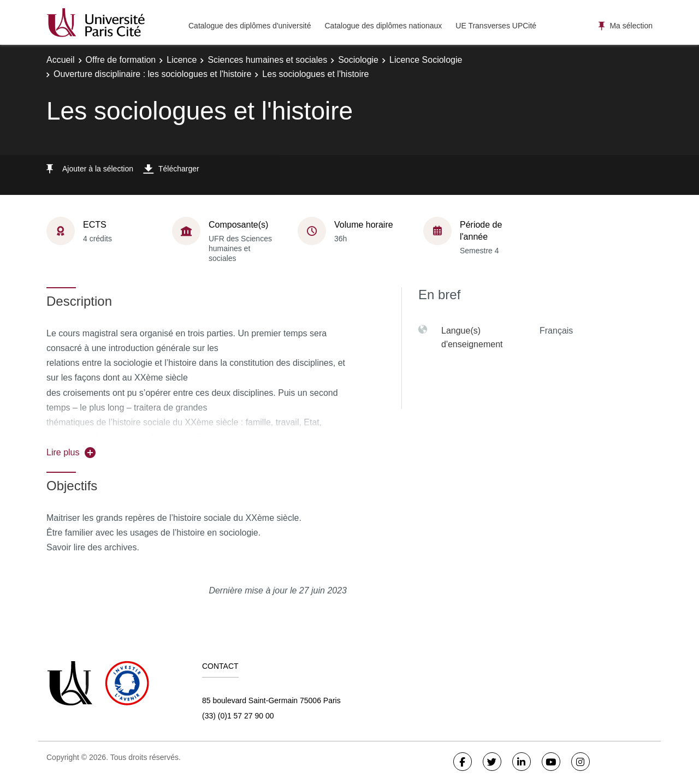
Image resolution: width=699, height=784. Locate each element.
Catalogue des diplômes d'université (250, 26)
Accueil (61, 60)
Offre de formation (121, 60)
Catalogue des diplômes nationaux (383, 26)
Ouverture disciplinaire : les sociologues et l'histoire (152, 74)
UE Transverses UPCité (496, 26)
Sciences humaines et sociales (267, 60)
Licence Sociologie (426, 60)
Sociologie (358, 60)
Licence (182, 60)
